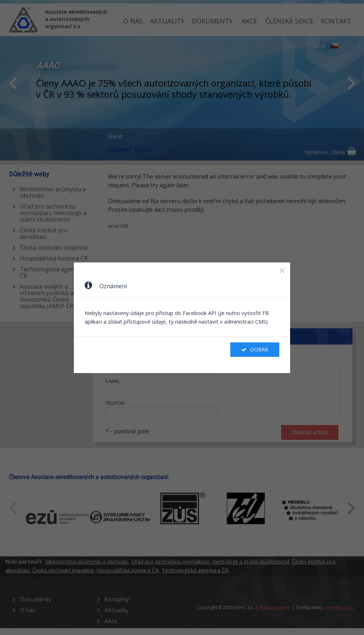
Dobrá (255, 349)
